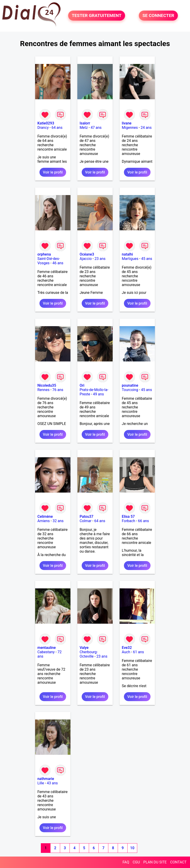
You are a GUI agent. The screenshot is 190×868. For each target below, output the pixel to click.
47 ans (96, 128)
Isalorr (85, 123)
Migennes (130, 128)
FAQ (126, 862)
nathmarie (46, 779)
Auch (126, 652)
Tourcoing (130, 390)
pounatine (130, 385)
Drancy (43, 128)
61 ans (139, 652)
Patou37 (87, 517)
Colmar (86, 521)
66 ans (143, 521)
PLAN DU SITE (155, 862)
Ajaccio (86, 259)
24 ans (146, 128)
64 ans (57, 128)
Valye (84, 648)
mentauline (47, 648)
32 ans (58, 521)
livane (127, 123)
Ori (82, 385)
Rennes (43, 390)
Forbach (129, 521)
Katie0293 (46, 123)
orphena (44, 254)
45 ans (147, 259)
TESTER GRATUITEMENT (97, 16)
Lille (41, 783)
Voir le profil (53, 172)
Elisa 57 (128, 517)
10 (132, 848)
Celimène (45, 517)
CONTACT (178, 862)
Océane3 (87, 254)
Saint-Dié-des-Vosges (49, 261)
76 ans (58, 390)
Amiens (44, 521)
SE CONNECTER (158, 16)
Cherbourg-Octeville (89, 654)
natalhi (127, 254)
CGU (136, 862)
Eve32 (127, 648)
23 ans (100, 259)
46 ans (58, 263)
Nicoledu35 (47, 385)
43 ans (52, 783)
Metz (84, 128)
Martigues (130, 259)
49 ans (98, 394)
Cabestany (46, 652)
